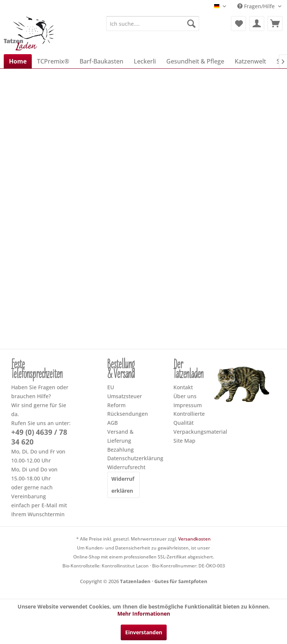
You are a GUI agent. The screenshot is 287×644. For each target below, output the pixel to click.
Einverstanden (144, 632)
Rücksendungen (124, 414)
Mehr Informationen (144, 614)
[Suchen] (191, 24)
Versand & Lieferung (120, 436)
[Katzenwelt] (250, 61)
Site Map (184, 441)
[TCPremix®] (53, 61)
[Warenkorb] (275, 24)
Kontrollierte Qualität (189, 418)
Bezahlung (121, 450)
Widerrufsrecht (124, 467)
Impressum (188, 405)
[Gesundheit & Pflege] (195, 61)
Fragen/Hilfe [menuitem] (257, 6)
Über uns (185, 396)
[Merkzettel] (238, 24)
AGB (112, 423)
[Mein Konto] (257, 24)
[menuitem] (153, 24)
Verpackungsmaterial (190, 432)
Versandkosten (195, 539)
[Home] (18, 61)
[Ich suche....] (153, 24)
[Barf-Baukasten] (101, 61)
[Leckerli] (145, 61)
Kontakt (183, 387)
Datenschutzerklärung (124, 458)
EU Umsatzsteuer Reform (124, 396)
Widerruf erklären (123, 485)
